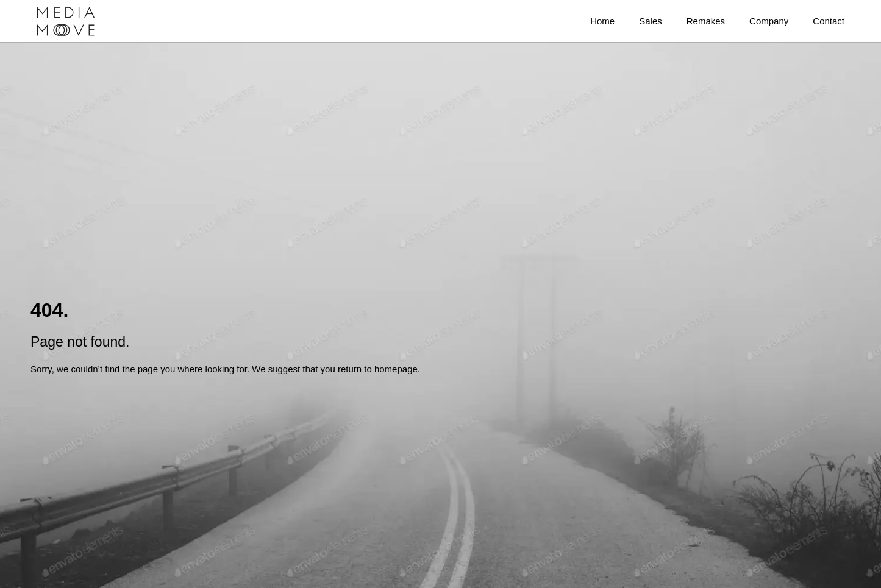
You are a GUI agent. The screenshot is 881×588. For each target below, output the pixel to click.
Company (769, 21)
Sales (651, 21)
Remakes (706, 21)
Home (602, 21)
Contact (829, 21)
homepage (396, 369)
